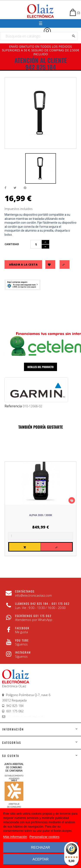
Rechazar (40, 847)
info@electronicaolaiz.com (26, 716)
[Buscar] (39, 36)
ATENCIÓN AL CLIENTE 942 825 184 (41, 64)
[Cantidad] (36, 244)
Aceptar (40, 859)
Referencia (13, 406)
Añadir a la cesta (23, 265)
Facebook (22, 628)
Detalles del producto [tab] (40, 367)
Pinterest (25, 188)
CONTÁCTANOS (25, 591)
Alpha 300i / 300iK (41, 515)
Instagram (23, 652)
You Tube (22, 640)
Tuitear (15, 188)
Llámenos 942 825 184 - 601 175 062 (42, 604)
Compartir (5, 188)
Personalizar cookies (44, 837)
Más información (15, 837)
